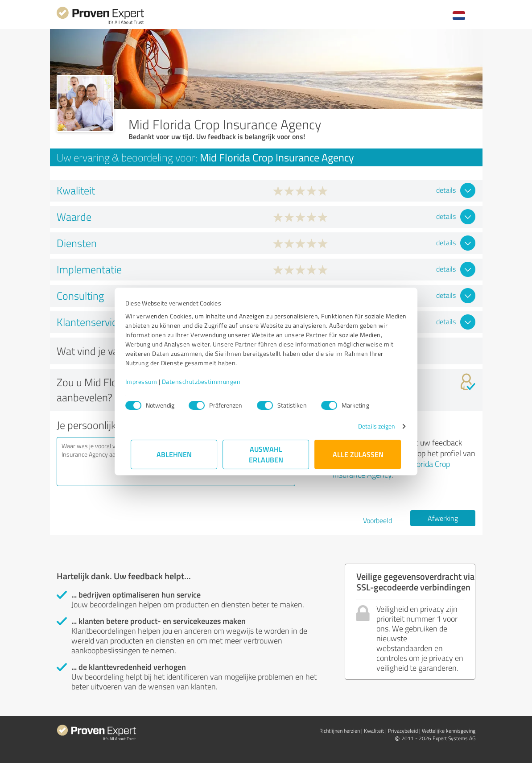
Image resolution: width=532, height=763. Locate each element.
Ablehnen (174, 454)
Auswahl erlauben (266, 454)
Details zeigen (371, 426)
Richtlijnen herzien (340, 731)
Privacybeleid (403, 731)
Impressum (147, 381)
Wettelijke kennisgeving (449, 731)
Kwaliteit (374, 731)
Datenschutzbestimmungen (207, 381)
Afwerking (443, 518)
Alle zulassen (358, 454)
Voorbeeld (377, 520)
